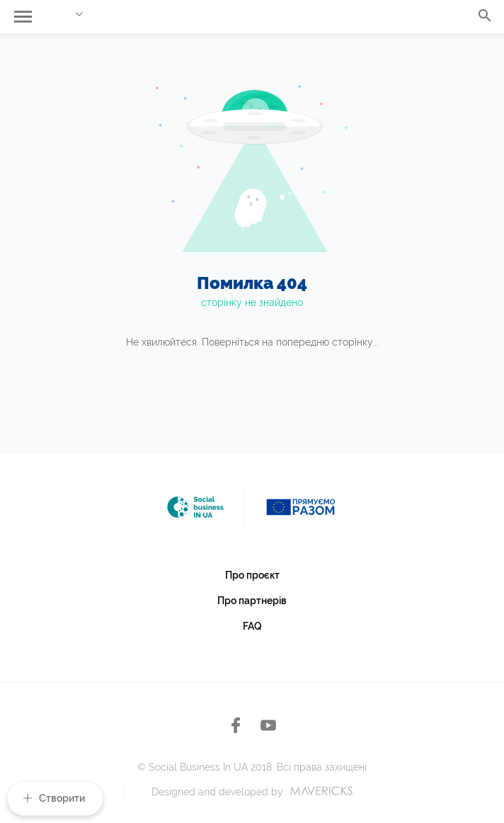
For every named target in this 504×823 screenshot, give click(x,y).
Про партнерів (252, 601)
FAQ (252, 626)
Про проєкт (252, 575)
